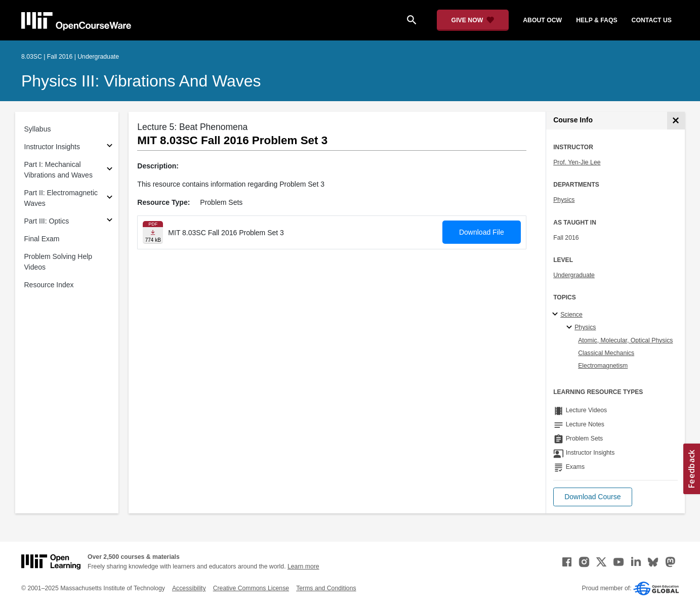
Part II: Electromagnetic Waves (61, 198)
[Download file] (153, 232)
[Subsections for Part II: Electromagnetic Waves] (110, 199)
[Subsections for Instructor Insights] (110, 147)
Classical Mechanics (606, 353)
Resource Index (49, 285)
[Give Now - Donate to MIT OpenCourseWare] (473, 20)
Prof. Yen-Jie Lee (577, 162)
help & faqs (596, 20)
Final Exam (42, 239)
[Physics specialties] (571, 328)
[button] (592, 497)
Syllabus (38, 129)
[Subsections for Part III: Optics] (110, 221)
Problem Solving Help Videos (58, 262)
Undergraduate (574, 275)
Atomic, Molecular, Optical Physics (625, 340)
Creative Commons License (251, 588)
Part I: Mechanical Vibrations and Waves (58, 170)
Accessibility (189, 588)
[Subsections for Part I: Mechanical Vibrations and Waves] (110, 170)
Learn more (303, 566)
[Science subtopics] (557, 315)
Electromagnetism (603, 366)
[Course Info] (676, 121)
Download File (482, 232)
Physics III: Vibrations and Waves (141, 81)
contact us (652, 20)
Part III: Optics (47, 221)
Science (571, 315)
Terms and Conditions (326, 588)
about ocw (542, 20)
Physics (564, 200)
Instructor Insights (52, 147)
